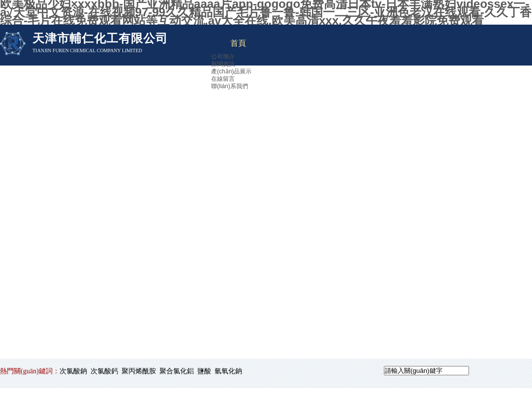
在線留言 (223, 79)
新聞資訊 (223, 64)
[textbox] (426, 371)
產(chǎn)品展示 (231, 71)
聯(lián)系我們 (230, 86)
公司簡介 (223, 57)
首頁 (238, 43)
